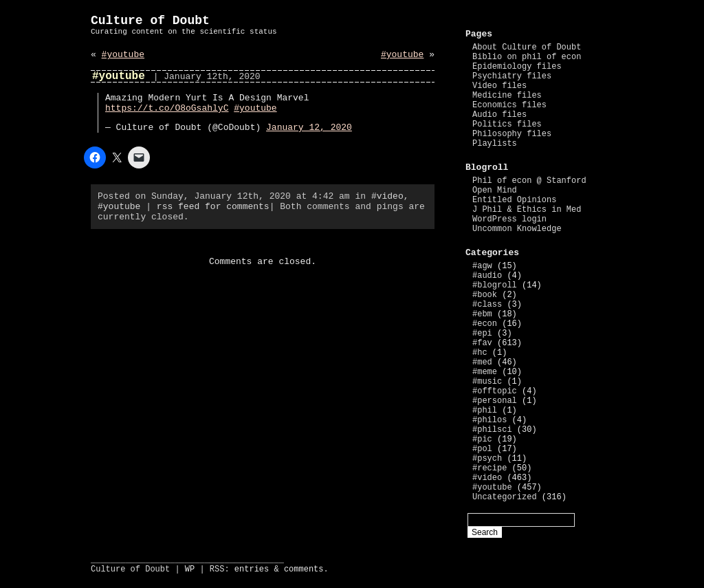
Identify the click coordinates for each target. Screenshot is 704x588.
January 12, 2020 (309, 128)
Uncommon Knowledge (517, 229)
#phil (485, 411)
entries (252, 569)
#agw (482, 266)
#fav (482, 343)
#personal (495, 401)
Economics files (509, 105)
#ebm (482, 314)
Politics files (507, 124)
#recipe (489, 468)
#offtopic (495, 391)
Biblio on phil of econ (527, 57)
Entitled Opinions (514, 200)
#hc (480, 353)
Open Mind (495, 190)
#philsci (492, 430)
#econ (485, 324)
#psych (487, 459)
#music (487, 382)
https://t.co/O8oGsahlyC (167, 108)
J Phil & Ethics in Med (527, 210)
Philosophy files (512, 134)
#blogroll (495, 285)
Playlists (495, 144)
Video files (499, 86)
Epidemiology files (517, 67)
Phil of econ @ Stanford (529, 181)
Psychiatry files (512, 76)
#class (487, 305)
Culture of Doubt (150, 21)
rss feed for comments (213, 207)
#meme (485, 372)
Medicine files (507, 96)
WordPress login (509, 219)
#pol (482, 449)
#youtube (123, 55)
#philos (489, 420)
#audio (487, 276)
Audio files (499, 115)
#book (485, 295)
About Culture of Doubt (527, 47)
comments (304, 569)
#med (482, 362)
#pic (482, 439)
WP (190, 569)
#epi (482, 334)
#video (387, 196)
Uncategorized (505, 497)
